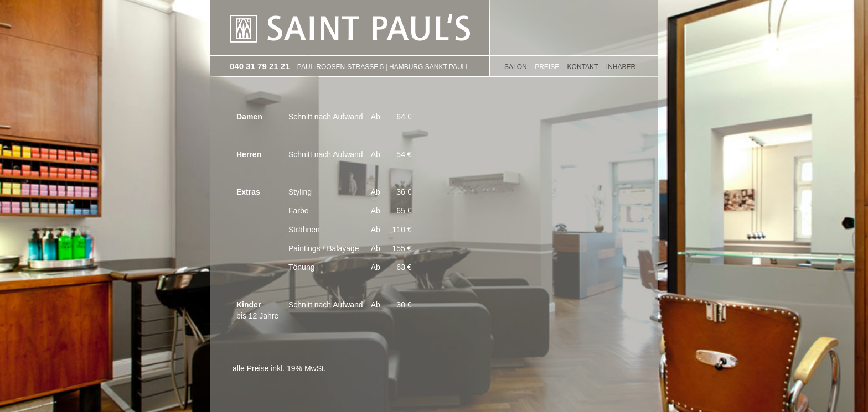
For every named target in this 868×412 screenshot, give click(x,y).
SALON (516, 67)
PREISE (547, 67)
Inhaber (621, 67)
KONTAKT (583, 67)
